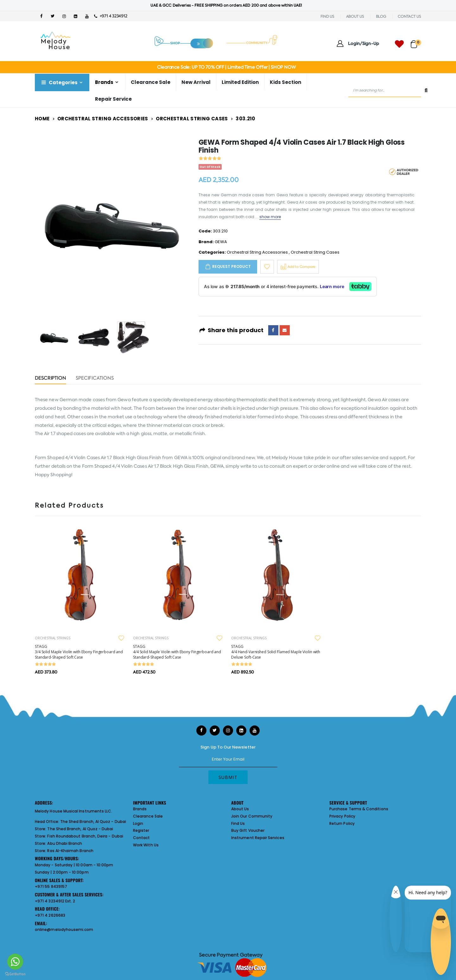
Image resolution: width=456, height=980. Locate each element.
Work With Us (146, 845)
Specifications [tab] (95, 379)
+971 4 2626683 (50, 915)
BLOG (381, 16)
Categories (59, 82)
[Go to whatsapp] (15, 962)
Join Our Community (252, 816)
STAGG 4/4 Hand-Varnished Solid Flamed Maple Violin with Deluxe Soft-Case (276, 652)
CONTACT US (409, 16)
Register (141, 830)
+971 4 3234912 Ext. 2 (55, 901)
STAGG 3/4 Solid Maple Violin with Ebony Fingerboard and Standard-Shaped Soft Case (79, 652)
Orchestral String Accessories (103, 119)
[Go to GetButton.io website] (15, 974)
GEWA (221, 242)
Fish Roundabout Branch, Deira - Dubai (85, 836)
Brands (104, 82)
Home (42, 119)
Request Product (231, 266)
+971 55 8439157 (51, 886)
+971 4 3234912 (111, 16)
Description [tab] (51, 379)
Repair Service (113, 99)
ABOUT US (355, 16)
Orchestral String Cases (192, 119)
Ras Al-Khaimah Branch (70, 851)
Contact (141, 838)
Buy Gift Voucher (248, 830)
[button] (416, 41)
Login (138, 823)
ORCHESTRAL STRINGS (53, 638)
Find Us (238, 823)
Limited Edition (240, 82)
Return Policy (342, 823)
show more (270, 217)
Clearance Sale (151, 82)
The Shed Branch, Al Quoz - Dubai (93, 822)
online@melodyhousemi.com (64, 929)
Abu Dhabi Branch (65, 843)
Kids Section (285, 82)
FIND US (327, 16)
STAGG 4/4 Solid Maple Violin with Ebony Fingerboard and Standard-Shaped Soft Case (177, 652)
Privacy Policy (342, 816)
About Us (240, 809)
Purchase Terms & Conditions (359, 809)
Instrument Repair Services (258, 838)
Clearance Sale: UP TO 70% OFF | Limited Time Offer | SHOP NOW (226, 67)
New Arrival (196, 82)
